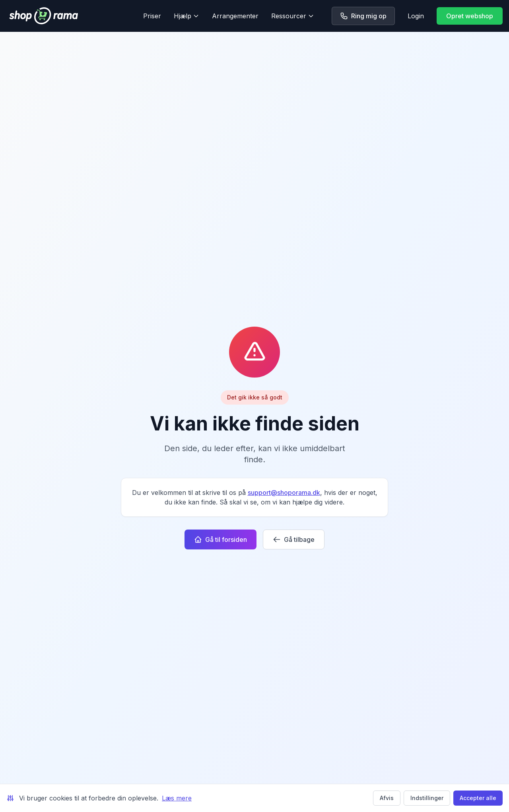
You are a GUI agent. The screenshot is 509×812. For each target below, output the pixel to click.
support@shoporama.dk (284, 493)
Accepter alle (478, 798)
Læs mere (177, 798)
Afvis (387, 798)
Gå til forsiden (221, 539)
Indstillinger (427, 798)
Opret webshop (470, 16)
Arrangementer (235, 16)
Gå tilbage (294, 539)
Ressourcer (293, 16)
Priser (152, 16)
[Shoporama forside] (68, 16)
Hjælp (187, 16)
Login (416, 16)
